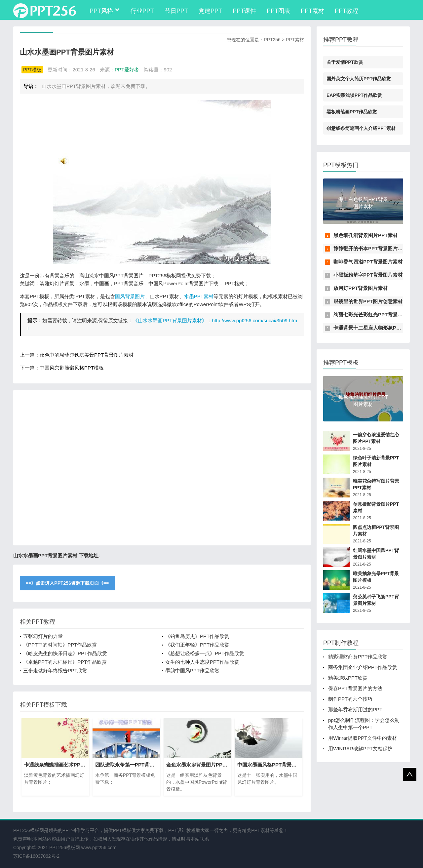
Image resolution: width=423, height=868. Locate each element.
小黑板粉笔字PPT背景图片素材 (368, 275)
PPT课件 (244, 11)
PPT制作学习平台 (81, 830)
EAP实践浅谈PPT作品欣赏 (354, 95)
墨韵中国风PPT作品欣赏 (192, 671)
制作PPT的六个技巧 (350, 699)
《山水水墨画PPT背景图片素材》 (170, 320)
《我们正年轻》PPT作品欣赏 (197, 645)
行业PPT (142, 11)
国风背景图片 (130, 296)
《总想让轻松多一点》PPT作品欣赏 (205, 653)
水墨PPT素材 (199, 296)
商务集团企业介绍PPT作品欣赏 (363, 667)
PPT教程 (346, 11)
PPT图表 (278, 11)
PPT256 (272, 40)
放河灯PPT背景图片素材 (361, 288)
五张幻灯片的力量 (43, 636)
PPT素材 (312, 11)
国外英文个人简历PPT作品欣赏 (359, 79)
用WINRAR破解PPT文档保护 (360, 749)
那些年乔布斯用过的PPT (355, 710)
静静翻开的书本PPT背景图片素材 (370, 248)
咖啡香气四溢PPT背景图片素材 (368, 262)
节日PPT (176, 11)
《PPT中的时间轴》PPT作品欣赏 (60, 645)
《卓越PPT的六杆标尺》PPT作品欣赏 (65, 662)
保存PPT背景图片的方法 (355, 688)
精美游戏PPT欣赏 (348, 678)
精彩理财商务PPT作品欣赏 (358, 657)
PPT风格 (101, 11)
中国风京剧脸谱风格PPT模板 (72, 368)
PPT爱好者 (127, 70)
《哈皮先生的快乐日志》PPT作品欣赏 (65, 653)
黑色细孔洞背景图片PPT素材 (365, 235)
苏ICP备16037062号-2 (36, 856)
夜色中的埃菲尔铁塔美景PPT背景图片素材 (87, 355)
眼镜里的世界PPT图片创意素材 (368, 301)
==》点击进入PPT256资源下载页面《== (67, 583)
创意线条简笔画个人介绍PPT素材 (361, 128)
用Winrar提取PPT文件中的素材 (363, 738)
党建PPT (210, 11)
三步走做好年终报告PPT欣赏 (55, 671)
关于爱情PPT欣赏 (345, 62)
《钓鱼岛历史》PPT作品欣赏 (197, 636)
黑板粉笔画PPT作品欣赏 (352, 112)
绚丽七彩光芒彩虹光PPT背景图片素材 (375, 315)
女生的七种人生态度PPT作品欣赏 (202, 662)
